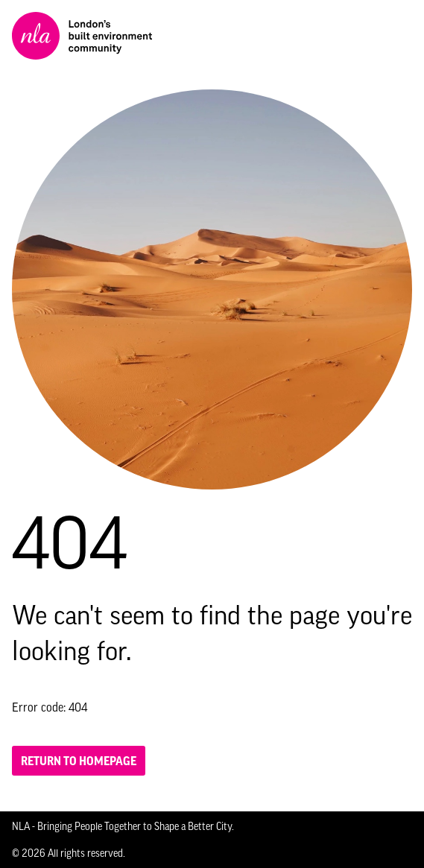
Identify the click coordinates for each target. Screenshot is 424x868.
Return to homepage (79, 761)
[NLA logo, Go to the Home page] (82, 36)
